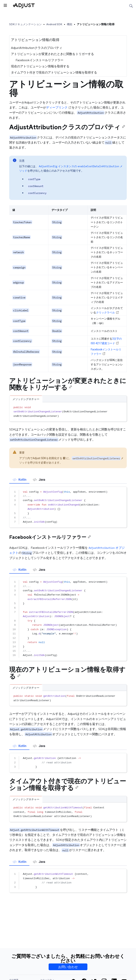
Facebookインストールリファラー (39, 60)
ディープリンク (59, 107)
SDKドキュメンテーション (25, 24)
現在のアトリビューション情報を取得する (40, 66)
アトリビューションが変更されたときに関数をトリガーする (52, 54)
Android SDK (54, 24)
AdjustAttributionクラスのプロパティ (37, 48)
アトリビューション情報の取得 (96, 24)
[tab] (19, 480)
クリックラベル (107, 312)
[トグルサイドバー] (5, 5)
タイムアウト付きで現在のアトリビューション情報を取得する (54, 72)
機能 (70, 24)
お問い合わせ (68, 967)
